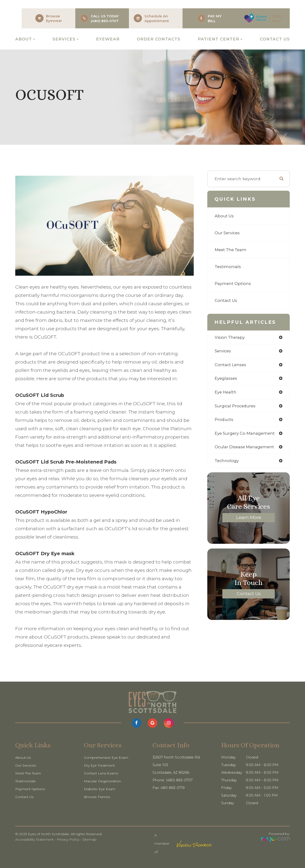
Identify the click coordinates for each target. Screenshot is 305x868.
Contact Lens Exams (102, 773)
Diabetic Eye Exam (101, 789)
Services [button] (66, 39)
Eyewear (54, 21)
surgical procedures (236, 407)
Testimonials (228, 267)
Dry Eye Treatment (101, 765)
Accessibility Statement (34, 839)
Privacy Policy (68, 839)
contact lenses (231, 365)
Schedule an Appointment (157, 18)
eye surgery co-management (246, 435)
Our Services (228, 233)
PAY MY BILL (215, 18)
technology (227, 463)
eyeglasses (226, 379)
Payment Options (234, 283)
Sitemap (89, 839)
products (224, 421)
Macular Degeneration (104, 781)
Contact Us (275, 39)
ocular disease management (246, 449)
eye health (226, 393)
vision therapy (231, 337)
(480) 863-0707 (105, 21)
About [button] (25, 39)
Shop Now (277, 18)
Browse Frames (98, 797)
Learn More (249, 520)
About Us (225, 216)
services (224, 351)
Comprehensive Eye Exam (107, 758)
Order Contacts (159, 39)
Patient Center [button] (220, 39)
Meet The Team (232, 250)
